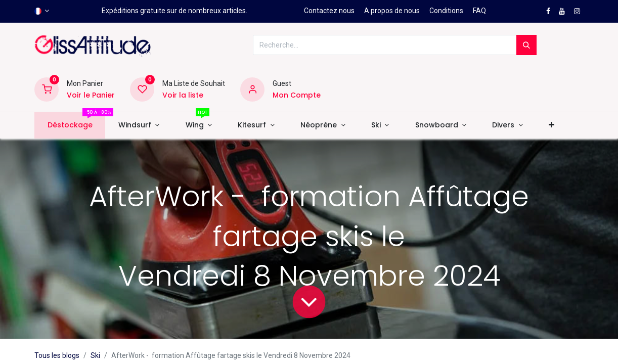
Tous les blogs (57, 355)
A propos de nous (392, 11)
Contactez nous (329, 11)
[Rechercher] (526, 45)
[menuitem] (70, 125)
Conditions (446, 11)
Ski (95, 355)
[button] (551, 125)
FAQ (479, 11)
